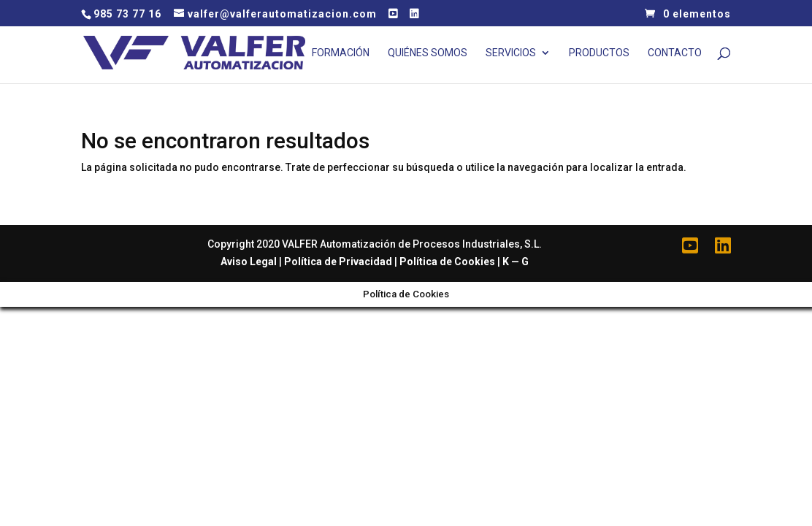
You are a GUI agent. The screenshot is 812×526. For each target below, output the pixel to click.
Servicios (511, 53)
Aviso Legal (249, 262)
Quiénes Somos (428, 53)
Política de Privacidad (338, 262)
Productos (599, 53)
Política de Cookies (447, 262)
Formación (341, 53)
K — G (516, 262)
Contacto (675, 53)
